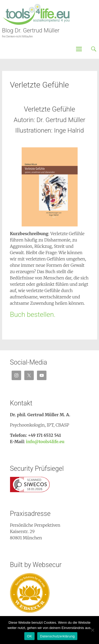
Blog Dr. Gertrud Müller (31, 30)
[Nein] (92, 630)
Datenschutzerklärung (57, 636)
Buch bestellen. (33, 314)
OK (29, 636)
